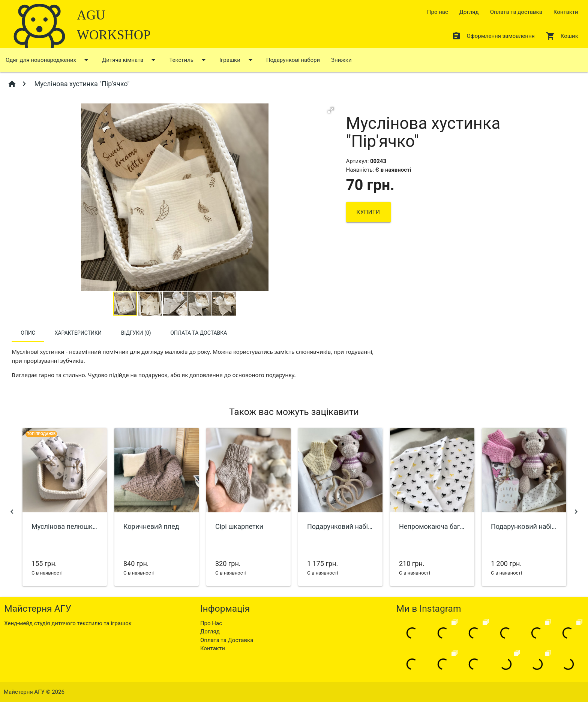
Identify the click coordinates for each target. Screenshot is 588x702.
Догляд (469, 12)
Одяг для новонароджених (48, 60)
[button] (331, 110)
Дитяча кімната (130, 60)
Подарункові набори (293, 60)
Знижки (341, 60)
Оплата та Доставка (227, 640)
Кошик (562, 36)
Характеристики (78, 333)
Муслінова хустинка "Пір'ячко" (81, 84)
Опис (28, 333)
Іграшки (237, 60)
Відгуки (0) (136, 333)
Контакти (566, 12)
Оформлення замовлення (493, 36)
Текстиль (189, 60)
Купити (368, 212)
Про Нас (211, 623)
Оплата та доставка (516, 12)
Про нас (438, 12)
